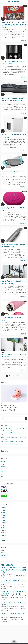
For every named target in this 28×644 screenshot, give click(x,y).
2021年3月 (3, 523)
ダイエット (25, 155)
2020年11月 (3, 533)
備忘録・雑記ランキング (6, 494)
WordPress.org (4, 558)
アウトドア (3, 462)
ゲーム (25, 6)
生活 (26, 265)
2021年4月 (3, 520)
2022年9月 (3, 508)
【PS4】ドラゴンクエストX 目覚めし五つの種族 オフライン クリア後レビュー (14, 25)
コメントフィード (5, 555)
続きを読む (23, 40)
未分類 (2, 474)
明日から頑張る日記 (14, 1)
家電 (26, 45)
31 (18, 376)
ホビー (2, 469)
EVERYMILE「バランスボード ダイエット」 (12, 444)
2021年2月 (3, 525)
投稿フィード (4, 553)
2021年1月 (3, 528)
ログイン (3, 550)
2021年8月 (3, 510)
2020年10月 (3, 535)
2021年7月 (3, 513)
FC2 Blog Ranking (5, 498)
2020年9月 (3, 538)
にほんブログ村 (5, 489)
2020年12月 (3, 530)
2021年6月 (3, 515)
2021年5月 (3, 518)
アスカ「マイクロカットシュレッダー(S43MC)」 (13, 442)
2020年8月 (3, 540)
